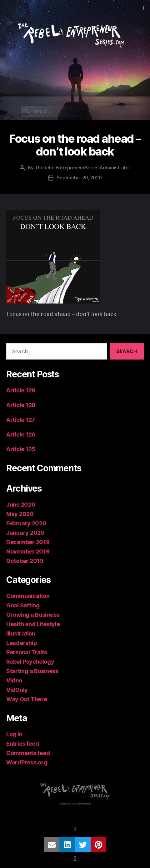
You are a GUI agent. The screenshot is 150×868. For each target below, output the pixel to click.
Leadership (22, 643)
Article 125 (21, 449)
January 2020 (25, 533)
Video (14, 680)
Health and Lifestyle (33, 624)
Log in (14, 734)
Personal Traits (27, 652)
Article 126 (21, 434)
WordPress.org (27, 762)
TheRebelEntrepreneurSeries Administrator (83, 168)
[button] (144, 8)
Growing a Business (33, 615)
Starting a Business (32, 671)
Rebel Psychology (30, 662)
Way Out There (27, 699)
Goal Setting (23, 605)
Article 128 (21, 405)
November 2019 (28, 551)
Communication (28, 596)
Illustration (21, 633)
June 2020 (21, 505)
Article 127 (21, 420)
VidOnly (17, 690)
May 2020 (20, 514)
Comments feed (28, 753)
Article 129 (21, 390)
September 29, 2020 (79, 178)
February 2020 (26, 523)
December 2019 (28, 542)
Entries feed (23, 744)
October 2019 (25, 561)
